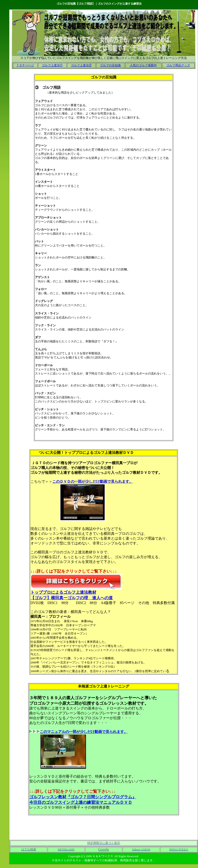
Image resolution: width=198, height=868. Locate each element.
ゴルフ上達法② (81, 65)
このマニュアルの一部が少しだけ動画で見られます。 (84, 732)
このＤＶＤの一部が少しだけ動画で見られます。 (93, 481)
